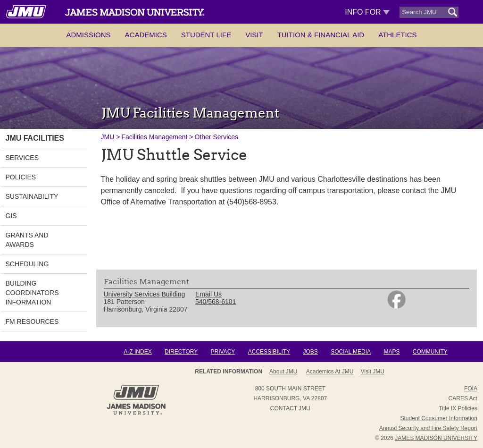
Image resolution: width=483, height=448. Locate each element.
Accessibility (269, 352)
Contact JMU (290, 408)
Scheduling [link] (27, 264)
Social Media (351, 352)
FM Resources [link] (32, 321)
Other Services (217, 137)
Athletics (397, 35)
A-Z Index (137, 352)
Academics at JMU (330, 372)
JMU (108, 137)
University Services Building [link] (145, 294)
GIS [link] (11, 216)
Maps (391, 352)
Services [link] (22, 158)
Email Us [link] (208, 294)
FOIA (471, 389)
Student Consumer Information (439, 418)
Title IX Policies (458, 408)
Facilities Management (154, 137)
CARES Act (463, 398)
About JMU (283, 372)
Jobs (310, 352)
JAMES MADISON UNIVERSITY (436, 438)
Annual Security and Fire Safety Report (428, 428)
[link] (396, 306)
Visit (254, 35)
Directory (181, 352)
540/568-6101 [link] (216, 302)
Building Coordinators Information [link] (32, 293)
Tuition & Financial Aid (321, 35)
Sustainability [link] (32, 196)
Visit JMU (373, 372)
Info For (367, 12)
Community (430, 352)
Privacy (223, 352)
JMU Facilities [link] (35, 138)
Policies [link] (21, 177)
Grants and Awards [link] (27, 240)
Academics (146, 35)
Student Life (206, 35)
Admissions (88, 35)
